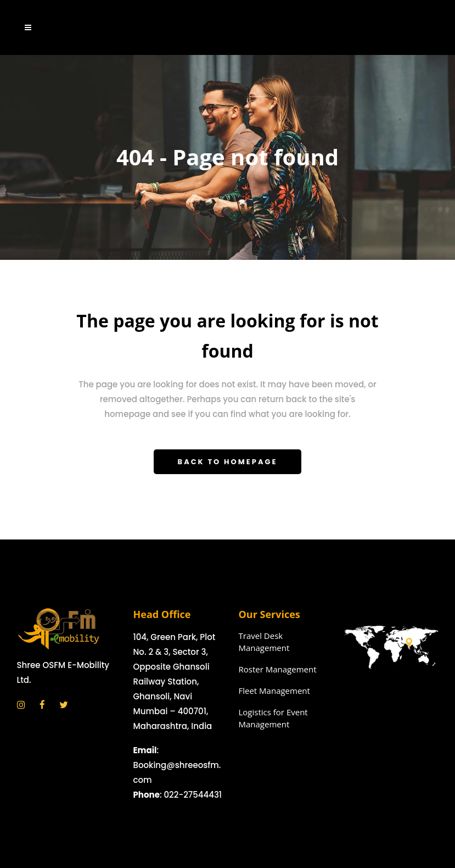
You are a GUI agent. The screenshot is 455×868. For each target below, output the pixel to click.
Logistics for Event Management (273, 718)
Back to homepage (228, 462)
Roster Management (278, 669)
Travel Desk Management (264, 642)
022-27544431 (193, 795)
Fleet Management (274, 691)
